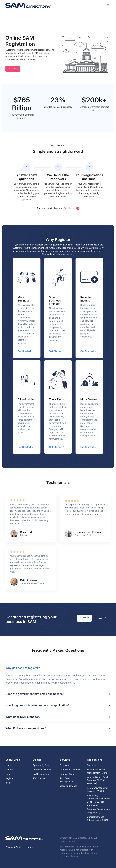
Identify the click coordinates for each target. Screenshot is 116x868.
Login (8, 774)
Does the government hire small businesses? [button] (35, 694)
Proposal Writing (68, 774)
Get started (13, 69)
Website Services (68, 786)
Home (8, 765)
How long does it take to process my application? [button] (37, 705)
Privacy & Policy (13, 847)
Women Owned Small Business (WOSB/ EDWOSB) (98, 780)
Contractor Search (42, 770)
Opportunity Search (42, 765)
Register (10, 778)
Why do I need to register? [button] (23, 668)
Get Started (85, 618)
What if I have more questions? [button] (26, 728)
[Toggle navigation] (108, 5)
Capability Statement (70, 770)
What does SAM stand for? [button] (23, 717)
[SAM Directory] (28, 5)
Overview (65, 765)
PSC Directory (40, 778)
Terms (29, 847)
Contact (102, 618)
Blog (8, 783)
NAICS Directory (41, 774)
